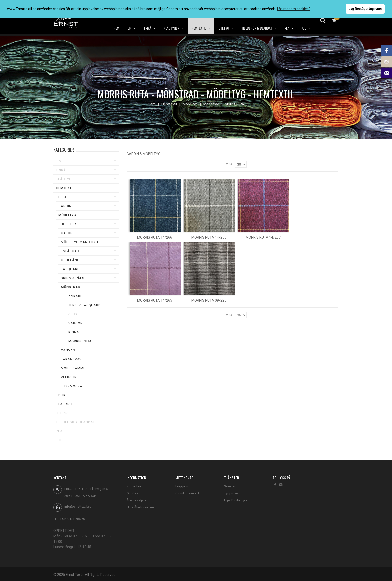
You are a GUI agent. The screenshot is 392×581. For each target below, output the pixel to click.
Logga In (182, 486)
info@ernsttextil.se (78, 507)
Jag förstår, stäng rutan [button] (365, 9)
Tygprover (231, 493)
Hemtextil (169, 104)
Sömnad (230, 486)
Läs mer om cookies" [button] (294, 9)
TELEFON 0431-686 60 (69, 519)
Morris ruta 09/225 (209, 300)
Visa (229, 164)
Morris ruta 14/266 (155, 237)
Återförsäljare (137, 500)
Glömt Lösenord (187, 493)
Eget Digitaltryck (236, 500)
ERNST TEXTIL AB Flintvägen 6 (86, 489)
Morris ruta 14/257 (263, 237)
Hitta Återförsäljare (140, 507)
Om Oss (132, 493)
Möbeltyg (190, 104)
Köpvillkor (134, 486)
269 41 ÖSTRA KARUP (80, 496)
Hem (152, 104)
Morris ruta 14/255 (209, 237)
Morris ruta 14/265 (155, 300)
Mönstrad (211, 104)
